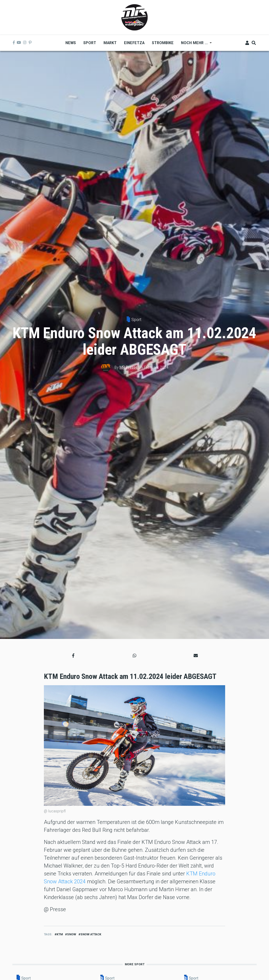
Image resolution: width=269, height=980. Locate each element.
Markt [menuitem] (110, 43)
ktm (60, 934)
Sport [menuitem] (90, 43)
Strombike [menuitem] (163, 43)
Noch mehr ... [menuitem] (195, 45)
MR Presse (128, 367)
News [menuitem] (71, 43)
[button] (73, 656)
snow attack (91, 934)
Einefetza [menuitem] (134, 43)
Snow (72, 934)
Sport (136, 320)
